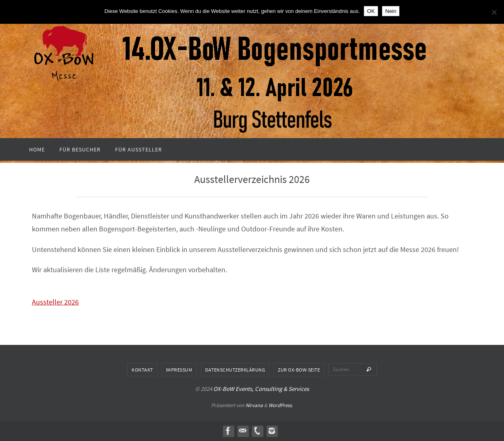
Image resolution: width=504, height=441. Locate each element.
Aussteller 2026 (55, 302)
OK (371, 11)
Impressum (179, 370)
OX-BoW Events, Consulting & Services (261, 389)
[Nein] (494, 12)
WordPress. (281, 405)
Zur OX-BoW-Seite (299, 370)
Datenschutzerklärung (235, 370)
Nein (391, 11)
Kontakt (142, 370)
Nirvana (254, 405)
